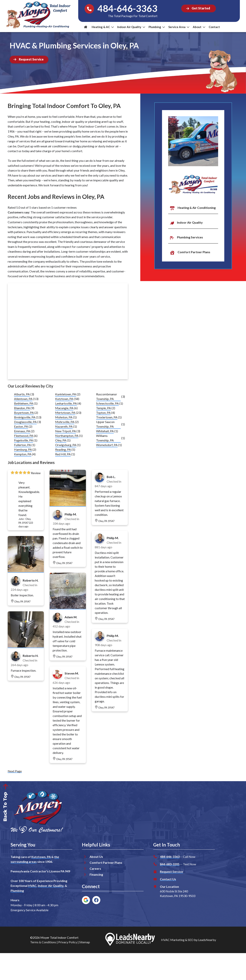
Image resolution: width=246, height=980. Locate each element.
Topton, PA (103, 413)
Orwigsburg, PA (66, 445)
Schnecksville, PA (107, 403)
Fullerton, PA (22, 445)
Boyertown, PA (24, 413)
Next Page (15, 771)
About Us (96, 857)
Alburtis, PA (22, 394)
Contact (214, 27)
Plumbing (157, 27)
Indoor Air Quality (131, 27)
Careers (95, 868)
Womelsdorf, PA (107, 445)
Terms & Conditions (43, 942)
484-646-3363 (170, 857)
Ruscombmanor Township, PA (107, 396)
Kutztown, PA (64, 399)
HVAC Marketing (173, 940)
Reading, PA (63, 449)
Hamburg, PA (23, 449)
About (199, 27)
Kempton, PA (23, 454)
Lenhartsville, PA (66, 403)
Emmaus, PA (22, 431)
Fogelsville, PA (24, 440)
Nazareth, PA (64, 426)
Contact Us (168, 879)
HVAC (32, 886)
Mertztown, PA (65, 413)
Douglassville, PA (25, 422)
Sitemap (85, 942)
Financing (96, 874)
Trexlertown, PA (107, 417)
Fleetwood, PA (24, 436)
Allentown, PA (23, 399)
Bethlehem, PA (24, 403)
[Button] (199, 8)
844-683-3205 (170, 864)
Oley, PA (61, 440)
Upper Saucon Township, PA (105, 424)
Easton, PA (21, 426)
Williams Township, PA (105, 438)
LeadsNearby (207, 940)
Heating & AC (103, 27)
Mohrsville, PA (65, 422)
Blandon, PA (22, 408)
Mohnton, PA (64, 417)
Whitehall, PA (105, 431)
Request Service (171, 872)
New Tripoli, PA (66, 431)
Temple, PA (103, 408)
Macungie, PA (64, 408)
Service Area (179, 27)
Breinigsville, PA (25, 417)
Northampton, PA (67, 436)
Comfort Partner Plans (106, 863)
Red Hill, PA (63, 454)
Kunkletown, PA (66, 394)
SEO (191, 940)
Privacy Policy (68, 942)
